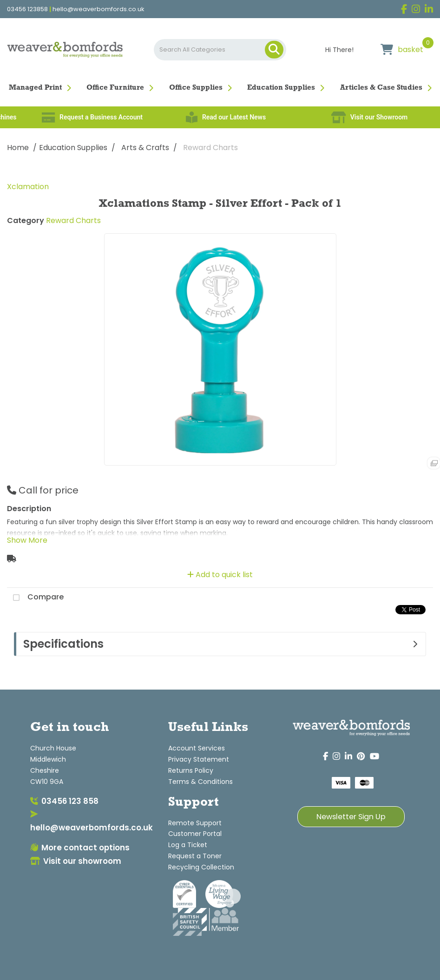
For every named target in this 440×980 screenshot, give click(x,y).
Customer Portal (195, 834)
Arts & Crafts (145, 148)
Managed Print (35, 88)
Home (18, 148)
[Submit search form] (274, 50)
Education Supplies (281, 88)
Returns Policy (191, 770)
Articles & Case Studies (381, 88)
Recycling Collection (201, 867)
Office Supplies (196, 88)
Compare (35, 598)
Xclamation (28, 187)
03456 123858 (27, 9)
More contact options (80, 848)
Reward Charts (210, 148)
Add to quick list (220, 575)
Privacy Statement (199, 759)
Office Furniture (115, 88)
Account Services (197, 748)
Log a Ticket (188, 845)
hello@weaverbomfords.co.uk (99, 9)
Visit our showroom (76, 861)
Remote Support (195, 823)
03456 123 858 (64, 801)
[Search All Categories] (220, 50)
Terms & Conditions (200, 782)
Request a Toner (195, 856)
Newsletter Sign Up (351, 817)
